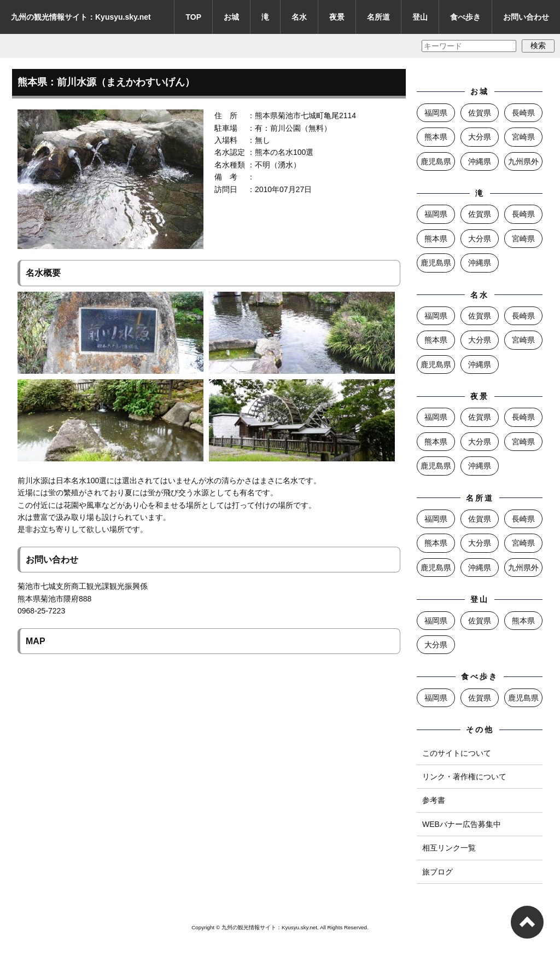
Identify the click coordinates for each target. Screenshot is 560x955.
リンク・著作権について (464, 777)
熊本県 (436, 137)
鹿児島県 (436, 161)
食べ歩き (465, 17)
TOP (193, 17)
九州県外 (523, 161)
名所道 (378, 17)
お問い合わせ (526, 17)
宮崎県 (523, 137)
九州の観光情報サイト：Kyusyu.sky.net (81, 17)
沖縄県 (480, 161)
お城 (231, 17)
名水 (299, 17)
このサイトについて (457, 753)
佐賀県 (480, 113)
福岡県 (436, 113)
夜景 (337, 17)
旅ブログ (437, 872)
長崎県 (523, 113)
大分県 (480, 137)
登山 (420, 17)
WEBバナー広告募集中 (462, 824)
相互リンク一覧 (449, 848)
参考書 (434, 800)
